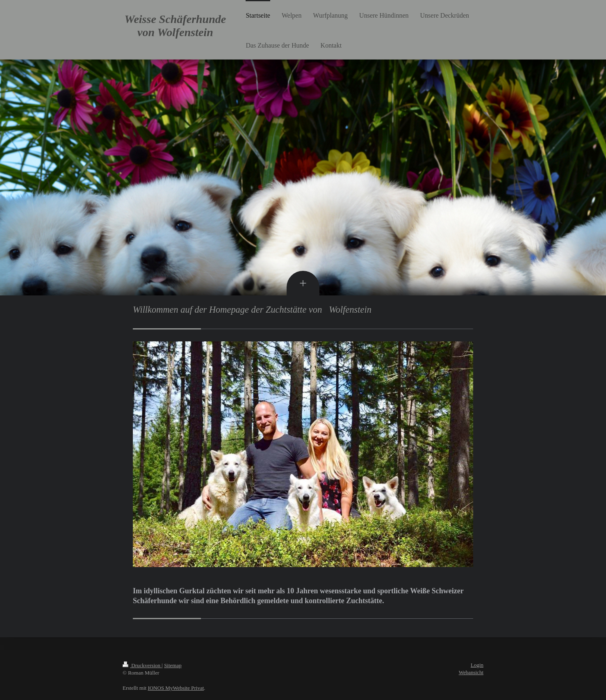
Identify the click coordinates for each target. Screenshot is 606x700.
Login (477, 665)
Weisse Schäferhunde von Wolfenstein (175, 26)
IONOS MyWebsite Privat (176, 688)
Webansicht (471, 672)
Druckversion (142, 665)
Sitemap (173, 665)
